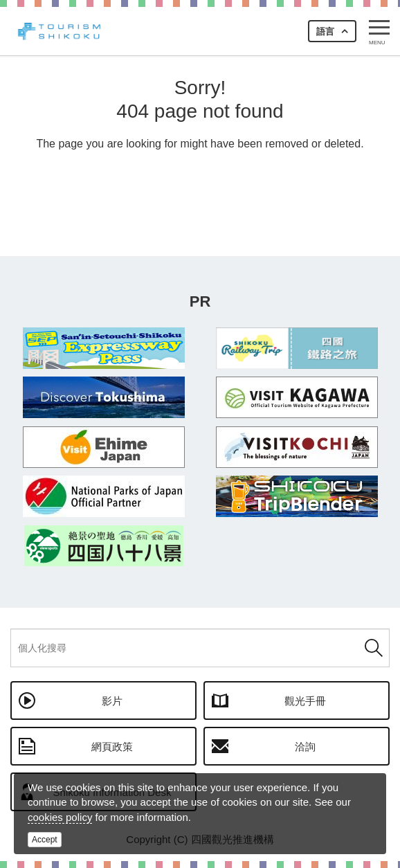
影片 (112, 701)
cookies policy (60, 817)
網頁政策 (112, 747)
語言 (325, 31)
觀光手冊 (305, 701)
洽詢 (305, 747)
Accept (45, 840)
